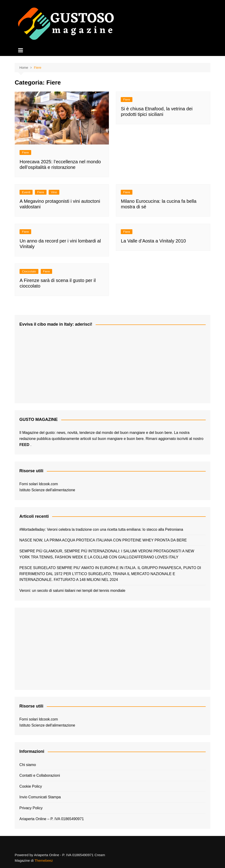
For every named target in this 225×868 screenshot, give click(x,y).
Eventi (26, 192)
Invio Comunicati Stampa (40, 797)
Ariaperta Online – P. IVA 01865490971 (52, 819)
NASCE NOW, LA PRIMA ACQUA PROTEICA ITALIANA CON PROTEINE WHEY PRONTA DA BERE (103, 540)
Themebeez (44, 860)
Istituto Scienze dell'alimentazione (47, 490)
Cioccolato (29, 271)
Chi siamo (28, 765)
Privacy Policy (31, 808)
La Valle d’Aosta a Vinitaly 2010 (153, 241)
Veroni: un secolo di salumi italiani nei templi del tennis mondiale (72, 591)
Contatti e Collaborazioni (40, 775)
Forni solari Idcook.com (39, 484)
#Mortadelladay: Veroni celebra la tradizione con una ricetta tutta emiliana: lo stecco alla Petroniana (101, 529)
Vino (54, 192)
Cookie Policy (31, 786)
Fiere (25, 152)
